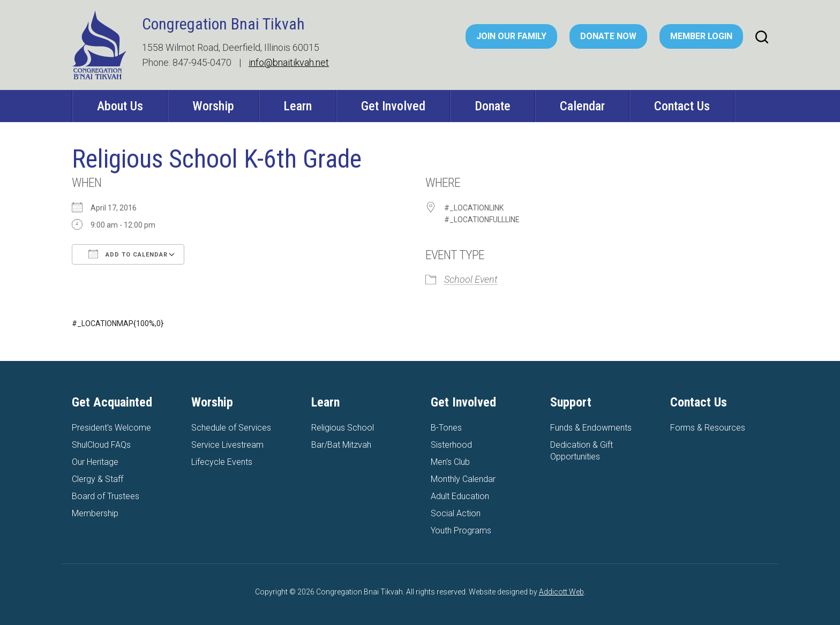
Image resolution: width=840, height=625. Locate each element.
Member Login (701, 36)
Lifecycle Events (222, 462)
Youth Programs (461, 530)
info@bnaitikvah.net (289, 62)
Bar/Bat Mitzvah (341, 445)
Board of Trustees (106, 496)
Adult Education (460, 496)
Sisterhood (451, 445)
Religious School (343, 428)
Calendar (582, 106)
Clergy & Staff (97, 479)
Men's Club (450, 462)
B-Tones (446, 428)
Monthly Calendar (463, 479)
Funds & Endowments (591, 428)
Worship (213, 106)
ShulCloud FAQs (101, 445)
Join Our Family (511, 36)
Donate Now (608, 36)
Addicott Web (561, 592)
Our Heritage (95, 462)
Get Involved (393, 106)
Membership (95, 513)
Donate (493, 106)
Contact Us (682, 106)
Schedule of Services (231, 428)
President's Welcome (111, 428)
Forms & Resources (708, 428)
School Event (471, 279)
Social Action (456, 513)
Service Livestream (227, 445)
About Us (120, 106)
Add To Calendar (128, 254)
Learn (298, 106)
